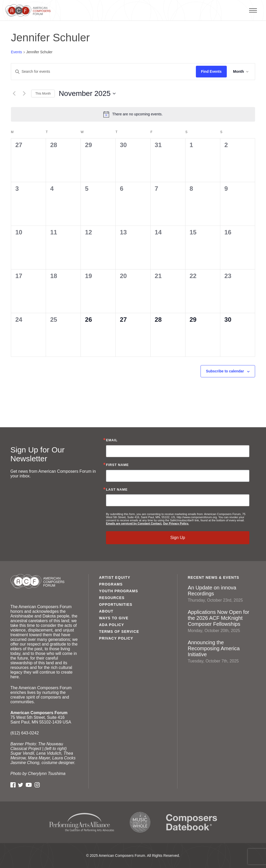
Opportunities (116, 604)
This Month (43, 94)
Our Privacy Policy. (176, 523)
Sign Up (178, 538)
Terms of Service (119, 632)
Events (16, 52)
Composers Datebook (192, 822)
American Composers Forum (29, 10)
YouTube (29, 785)
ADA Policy (111, 625)
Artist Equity (115, 577)
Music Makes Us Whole (140, 822)
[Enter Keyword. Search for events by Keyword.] (104, 72)
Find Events (211, 71)
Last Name (117, 490)
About (106, 611)
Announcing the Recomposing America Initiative (222, 652)
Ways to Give (114, 618)
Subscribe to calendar (225, 371)
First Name (117, 465)
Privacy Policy (116, 638)
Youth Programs (118, 591)
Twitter (21, 785)
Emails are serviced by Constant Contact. (134, 523)
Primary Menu (265, 10)
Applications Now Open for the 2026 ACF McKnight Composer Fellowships (222, 621)
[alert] (133, 114)
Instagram (37, 785)
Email (112, 440)
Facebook (13, 785)
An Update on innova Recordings (222, 594)
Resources (112, 598)
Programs (111, 584)
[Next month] (24, 94)
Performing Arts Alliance (82, 822)
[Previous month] (14, 94)
